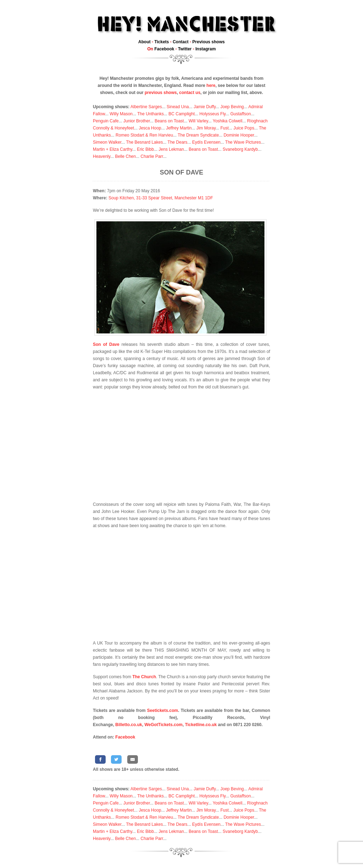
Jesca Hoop (150, 128)
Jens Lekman (171, 149)
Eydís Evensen (206, 142)
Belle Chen (125, 156)
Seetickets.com (163, 711)
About (144, 42)
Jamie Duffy (205, 107)
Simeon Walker (107, 142)
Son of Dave (182, 172)
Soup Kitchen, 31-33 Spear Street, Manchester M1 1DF (161, 198)
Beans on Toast (169, 121)
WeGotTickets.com (163, 725)
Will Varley (198, 121)
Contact (181, 42)
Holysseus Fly (213, 114)
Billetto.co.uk (129, 725)
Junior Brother (137, 121)
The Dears (178, 142)
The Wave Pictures (243, 142)
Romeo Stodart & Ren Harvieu (144, 135)
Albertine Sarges (146, 107)
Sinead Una (178, 107)
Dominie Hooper (239, 135)
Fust (225, 128)
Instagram (205, 49)
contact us (190, 93)
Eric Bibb (145, 149)
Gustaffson (241, 114)
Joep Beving (232, 107)
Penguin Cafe (106, 121)
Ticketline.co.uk (201, 725)
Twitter (185, 49)
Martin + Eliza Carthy (113, 149)
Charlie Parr (152, 156)
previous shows (161, 93)
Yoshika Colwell (228, 121)
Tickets (161, 42)
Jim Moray (206, 128)
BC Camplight (181, 114)
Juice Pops (244, 128)
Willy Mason (121, 114)
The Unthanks (150, 114)
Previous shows (209, 42)
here (211, 85)
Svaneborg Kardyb (240, 149)
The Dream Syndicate (198, 135)
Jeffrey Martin (179, 128)
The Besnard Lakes (144, 142)
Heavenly (102, 156)
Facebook (164, 49)
